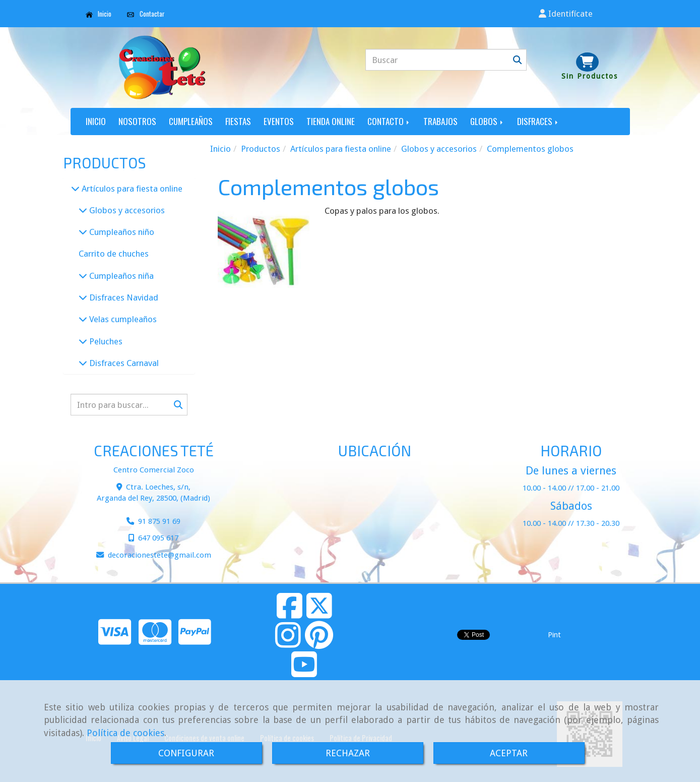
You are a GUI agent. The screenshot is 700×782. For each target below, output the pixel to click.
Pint (554, 635)
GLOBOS (487, 121)
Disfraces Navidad (123, 297)
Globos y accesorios (126, 210)
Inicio (99, 14)
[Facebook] (290, 614)
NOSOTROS (137, 121)
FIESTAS (238, 121)
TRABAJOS (440, 121)
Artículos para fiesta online (131, 189)
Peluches (105, 341)
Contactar (146, 14)
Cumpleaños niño (121, 232)
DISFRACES (538, 121)
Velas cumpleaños (122, 319)
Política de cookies (125, 733)
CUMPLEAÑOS (191, 121)
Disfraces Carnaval (123, 363)
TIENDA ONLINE (331, 121)
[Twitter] (319, 614)
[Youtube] (304, 673)
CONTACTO (389, 121)
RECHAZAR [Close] (348, 753)
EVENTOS (279, 121)
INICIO (96, 121)
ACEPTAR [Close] (509, 753)
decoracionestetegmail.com (160, 555)
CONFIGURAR (186, 753)
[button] (566, 14)
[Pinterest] (319, 643)
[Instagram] (288, 643)
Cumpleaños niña (120, 276)
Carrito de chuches (114, 254)
